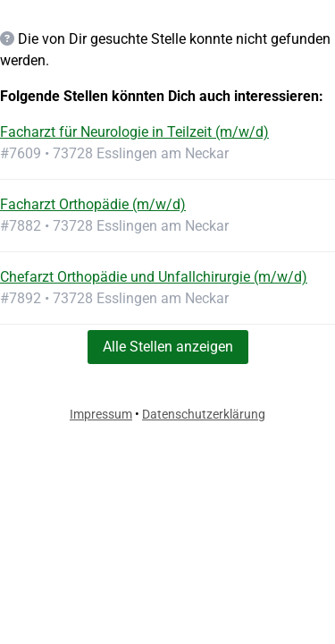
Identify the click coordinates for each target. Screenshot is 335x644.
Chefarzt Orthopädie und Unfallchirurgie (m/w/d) (154, 277)
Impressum (101, 414)
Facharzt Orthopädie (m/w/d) (93, 204)
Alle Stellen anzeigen (168, 347)
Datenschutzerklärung (204, 414)
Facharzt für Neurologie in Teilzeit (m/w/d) (134, 132)
